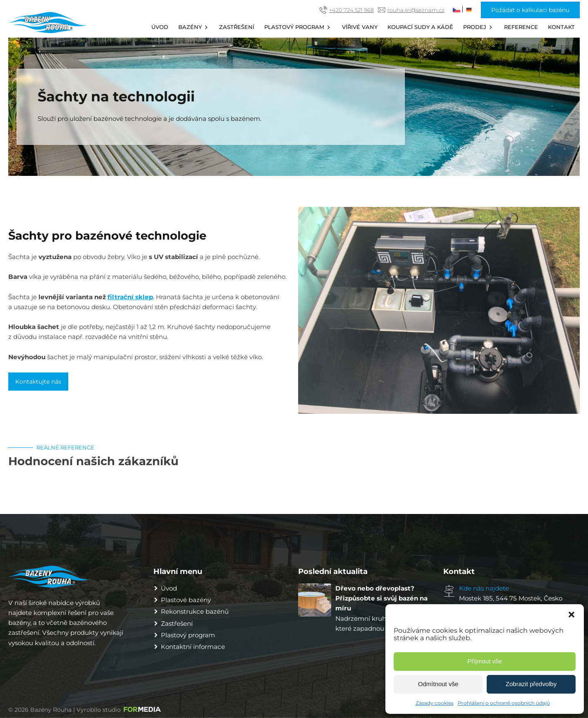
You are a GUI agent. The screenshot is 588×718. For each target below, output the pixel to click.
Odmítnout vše (438, 684)
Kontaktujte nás (38, 382)
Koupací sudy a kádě (420, 27)
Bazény (194, 27)
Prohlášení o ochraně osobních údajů (504, 703)
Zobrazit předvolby (531, 684)
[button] (571, 615)
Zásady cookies (435, 703)
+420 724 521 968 (351, 10)
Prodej (479, 27)
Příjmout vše (484, 661)
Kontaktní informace (193, 647)
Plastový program (298, 27)
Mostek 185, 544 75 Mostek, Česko (511, 598)
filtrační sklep (130, 297)
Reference (521, 27)
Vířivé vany (360, 27)
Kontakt (561, 27)
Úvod (160, 27)
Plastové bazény (186, 600)
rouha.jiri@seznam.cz (416, 10)
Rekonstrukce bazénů (195, 611)
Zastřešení (237, 27)
